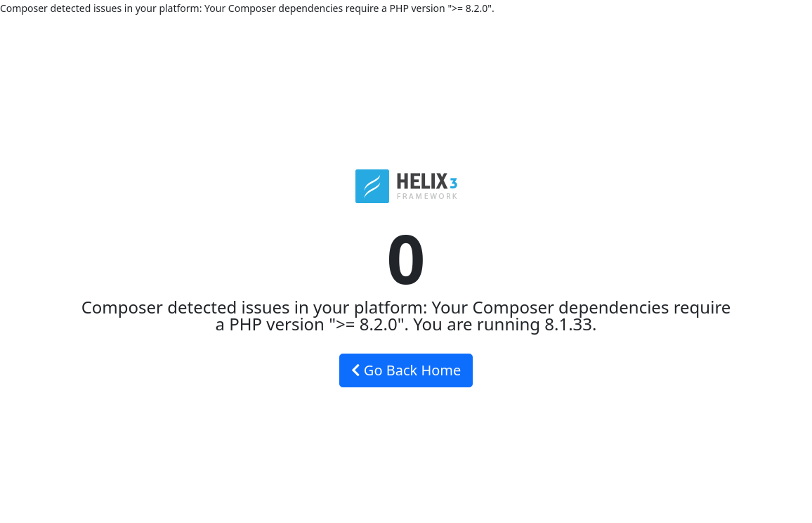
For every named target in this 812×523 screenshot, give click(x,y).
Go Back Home (406, 370)
